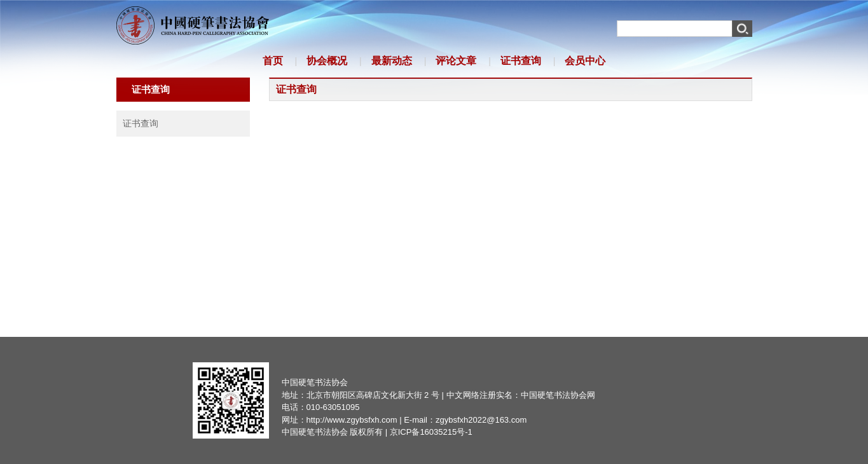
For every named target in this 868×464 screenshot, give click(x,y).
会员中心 (585, 61)
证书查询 (521, 61)
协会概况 (327, 61)
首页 (273, 61)
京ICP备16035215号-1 (431, 432)
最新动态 (392, 61)
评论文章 (456, 61)
